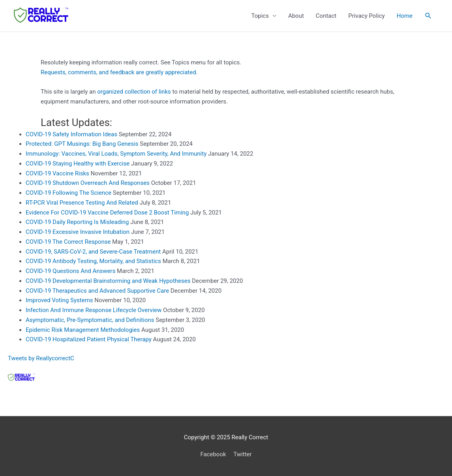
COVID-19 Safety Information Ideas (71, 134)
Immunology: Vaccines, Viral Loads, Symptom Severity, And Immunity (116, 154)
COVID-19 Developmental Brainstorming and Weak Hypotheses (108, 281)
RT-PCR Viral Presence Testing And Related (82, 203)
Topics (260, 16)
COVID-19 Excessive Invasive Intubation (78, 232)
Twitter (242, 454)
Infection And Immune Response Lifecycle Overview (94, 310)
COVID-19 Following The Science (68, 193)
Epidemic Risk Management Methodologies (83, 330)
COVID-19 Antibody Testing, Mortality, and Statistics (93, 261)
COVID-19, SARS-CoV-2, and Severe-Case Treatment (93, 252)
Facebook (213, 454)
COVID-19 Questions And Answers (70, 271)
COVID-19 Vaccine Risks (57, 173)
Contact (326, 16)
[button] (428, 16)
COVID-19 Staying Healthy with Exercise (78, 164)
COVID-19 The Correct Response (68, 242)
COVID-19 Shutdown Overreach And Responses (88, 183)
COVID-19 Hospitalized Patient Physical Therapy (89, 339)
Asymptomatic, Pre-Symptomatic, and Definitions (90, 320)
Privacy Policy (366, 16)
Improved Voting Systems (59, 300)
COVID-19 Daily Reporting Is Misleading (77, 222)
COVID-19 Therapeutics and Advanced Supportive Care (97, 291)
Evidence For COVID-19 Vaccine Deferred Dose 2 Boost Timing (107, 213)
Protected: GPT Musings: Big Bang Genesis (82, 144)
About (296, 16)
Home (405, 16)
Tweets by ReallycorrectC (41, 358)
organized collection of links (134, 92)
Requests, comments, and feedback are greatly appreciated (118, 72)
